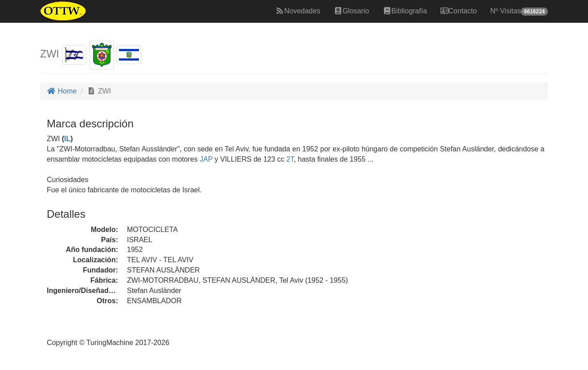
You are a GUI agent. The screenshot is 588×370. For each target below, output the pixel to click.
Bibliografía (405, 11)
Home (62, 91)
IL (67, 139)
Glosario (351, 11)
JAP (205, 159)
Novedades (298, 11)
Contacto (459, 11)
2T (290, 159)
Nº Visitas (519, 11)
